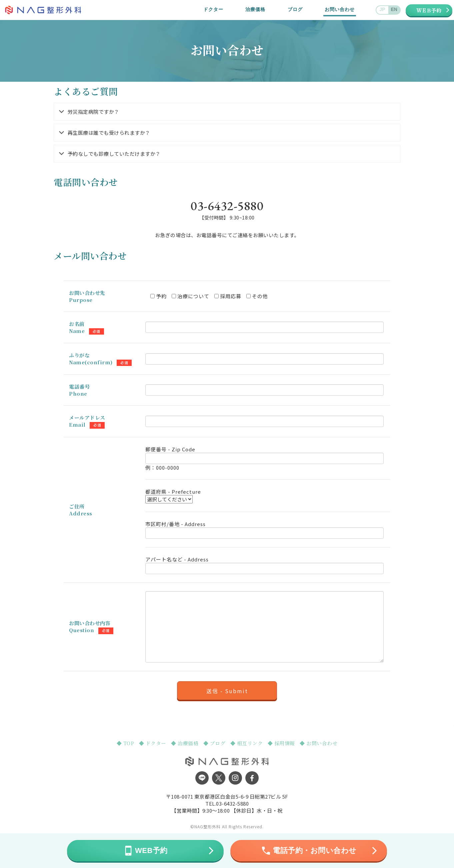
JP (382, 9)
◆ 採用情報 (282, 743)
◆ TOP (126, 743)
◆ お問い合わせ (318, 743)
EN (394, 9)
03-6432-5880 (232, 803)
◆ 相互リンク (247, 743)
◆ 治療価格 (185, 743)
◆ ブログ (215, 743)
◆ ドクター (153, 743)
